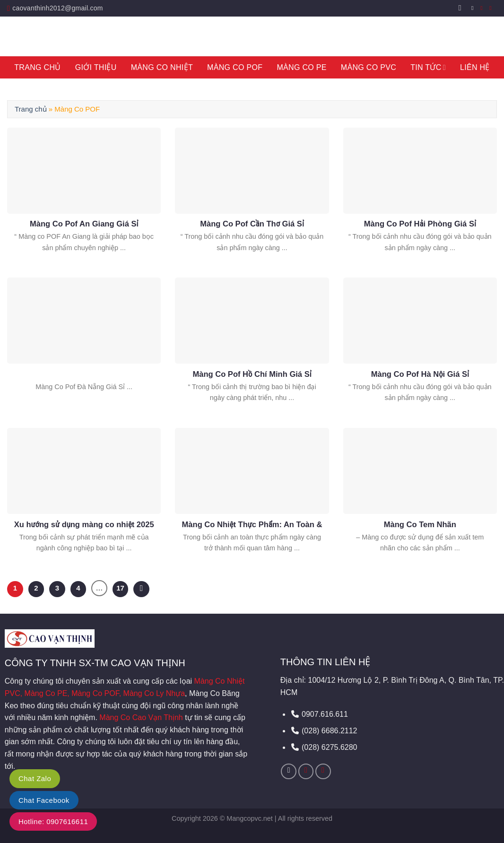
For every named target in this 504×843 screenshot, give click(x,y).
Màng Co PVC (369, 67)
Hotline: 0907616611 (53, 821)
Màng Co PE (301, 67)
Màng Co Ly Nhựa (154, 693)
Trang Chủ (37, 67)
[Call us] (492, 8)
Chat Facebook (44, 800)
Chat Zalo (35, 778)
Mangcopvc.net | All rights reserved (279, 818)
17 (120, 588)
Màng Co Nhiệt (162, 67)
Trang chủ (31, 109)
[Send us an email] (483, 8)
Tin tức (428, 67)
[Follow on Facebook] (474, 8)
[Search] (463, 8)
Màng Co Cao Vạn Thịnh (141, 717)
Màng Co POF (235, 67)
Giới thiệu (96, 67)
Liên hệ (475, 67)
